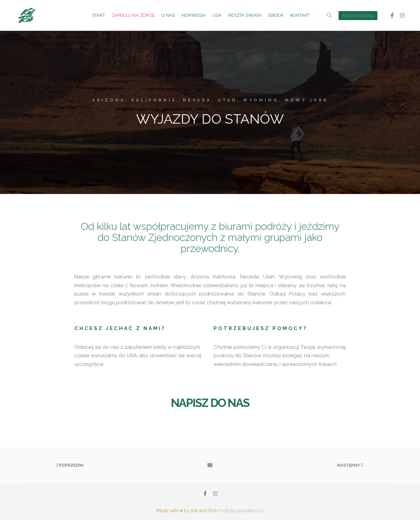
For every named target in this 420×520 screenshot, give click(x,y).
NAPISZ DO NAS (210, 403)
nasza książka (358, 16)
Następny (350, 465)
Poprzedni (70, 465)
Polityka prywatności (241, 511)
